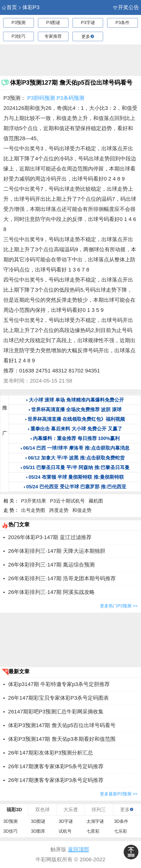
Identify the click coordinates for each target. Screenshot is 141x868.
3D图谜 (38, 821)
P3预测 (18, 23)
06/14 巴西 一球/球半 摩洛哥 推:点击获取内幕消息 (76, 448)
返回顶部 (79, 849)
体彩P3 (29, 7)
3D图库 (38, 831)
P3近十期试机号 (67, 501)
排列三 (99, 810)
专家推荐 (53, 36)
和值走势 (82, 510)
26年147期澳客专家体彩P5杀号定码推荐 (56, 766)
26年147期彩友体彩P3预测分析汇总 (51, 753)
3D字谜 (66, 821)
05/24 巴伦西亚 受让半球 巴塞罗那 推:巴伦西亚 (76, 487)
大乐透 (71, 810)
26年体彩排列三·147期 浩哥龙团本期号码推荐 (62, 578)
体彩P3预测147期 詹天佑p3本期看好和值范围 (62, 739)
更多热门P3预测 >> (119, 606)
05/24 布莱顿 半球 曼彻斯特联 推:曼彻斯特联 (76, 477)
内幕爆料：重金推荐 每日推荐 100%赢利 (76, 438)
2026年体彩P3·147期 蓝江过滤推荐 (50, 537)
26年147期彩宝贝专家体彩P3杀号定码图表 (59, 698)
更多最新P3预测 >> (119, 794)
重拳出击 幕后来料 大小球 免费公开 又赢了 (76, 429)
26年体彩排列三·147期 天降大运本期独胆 (57, 551)
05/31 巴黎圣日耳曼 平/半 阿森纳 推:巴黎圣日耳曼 (76, 467)
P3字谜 (88, 23)
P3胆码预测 (41, 98)
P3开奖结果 (34, 501)
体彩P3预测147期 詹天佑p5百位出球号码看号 (62, 725)
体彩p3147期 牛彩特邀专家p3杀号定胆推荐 (59, 684)
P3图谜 (53, 23)
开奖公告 (126, 7)
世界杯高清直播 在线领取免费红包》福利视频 (76, 419)
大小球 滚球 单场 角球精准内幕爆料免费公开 (76, 400)
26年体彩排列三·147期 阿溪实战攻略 (52, 592)
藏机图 (96, 501)
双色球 (43, 810)
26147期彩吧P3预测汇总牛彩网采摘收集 (56, 712)
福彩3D (14, 810)
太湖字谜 (95, 821)
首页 (9, 7)
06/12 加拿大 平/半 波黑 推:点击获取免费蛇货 (76, 458)
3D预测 (10, 821)
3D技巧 (10, 831)
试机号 (65, 831)
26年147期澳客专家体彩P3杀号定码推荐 (56, 780)
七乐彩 (121, 831)
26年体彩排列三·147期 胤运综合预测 (52, 565)
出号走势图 (33, 510)
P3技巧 (18, 36)
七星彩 (93, 831)
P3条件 (123, 23)
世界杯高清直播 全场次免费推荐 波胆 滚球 (76, 409)
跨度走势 (59, 510)
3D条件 (121, 821)
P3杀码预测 (70, 98)
